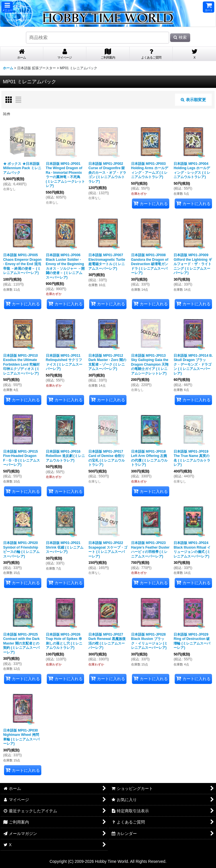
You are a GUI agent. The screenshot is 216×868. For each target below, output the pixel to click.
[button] (7, 7)
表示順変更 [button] (193, 100)
